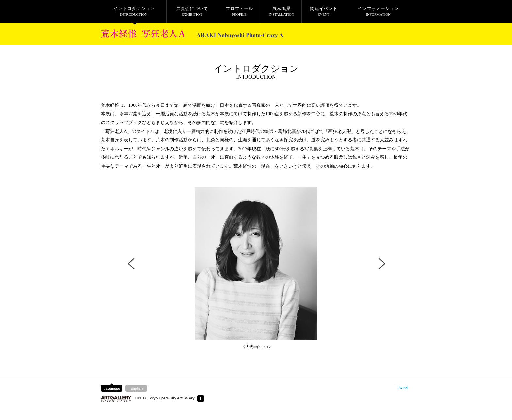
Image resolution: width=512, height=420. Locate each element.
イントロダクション (134, 11)
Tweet (402, 388)
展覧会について (192, 11)
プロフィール (239, 11)
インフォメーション (378, 11)
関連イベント (323, 11)
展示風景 (281, 11)
